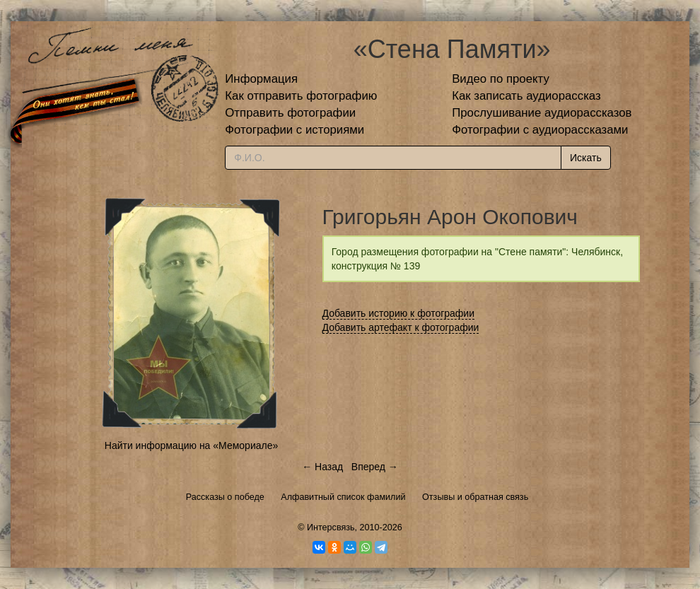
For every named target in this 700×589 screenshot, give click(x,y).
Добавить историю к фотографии (399, 313)
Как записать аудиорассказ (526, 96)
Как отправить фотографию (301, 96)
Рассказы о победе (225, 497)
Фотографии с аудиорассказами (540, 130)
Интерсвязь (331, 527)
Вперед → (375, 467)
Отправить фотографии (290, 113)
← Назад (322, 467)
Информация (261, 79)
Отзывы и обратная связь (475, 497)
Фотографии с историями (294, 130)
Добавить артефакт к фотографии (401, 327)
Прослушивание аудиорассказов (542, 113)
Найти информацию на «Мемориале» (191, 445)
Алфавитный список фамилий (343, 497)
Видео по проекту (501, 79)
